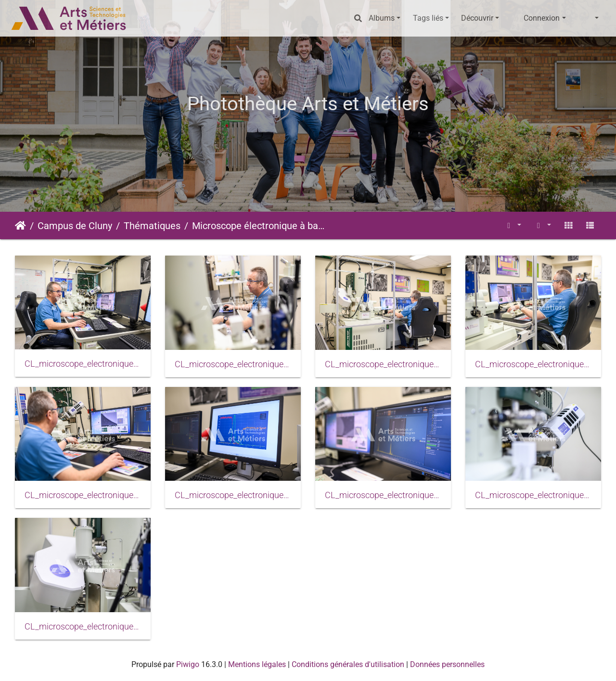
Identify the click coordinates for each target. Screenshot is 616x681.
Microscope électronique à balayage (258, 226)
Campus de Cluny (75, 226)
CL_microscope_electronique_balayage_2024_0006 (533, 364)
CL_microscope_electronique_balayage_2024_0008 (83, 495)
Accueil (20, 226)
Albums (382, 18)
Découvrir (477, 18)
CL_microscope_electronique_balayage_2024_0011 (383, 495)
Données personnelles (447, 664)
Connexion (542, 18)
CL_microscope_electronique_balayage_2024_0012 (533, 495)
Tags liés (428, 18)
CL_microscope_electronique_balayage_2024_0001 (83, 364)
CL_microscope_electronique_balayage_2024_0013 (83, 627)
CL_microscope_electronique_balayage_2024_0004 (233, 364)
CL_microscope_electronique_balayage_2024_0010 (233, 495)
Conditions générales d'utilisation (348, 664)
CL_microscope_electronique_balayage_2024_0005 (383, 364)
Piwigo (188, 664)
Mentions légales (257, 664)
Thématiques (152, 226)
